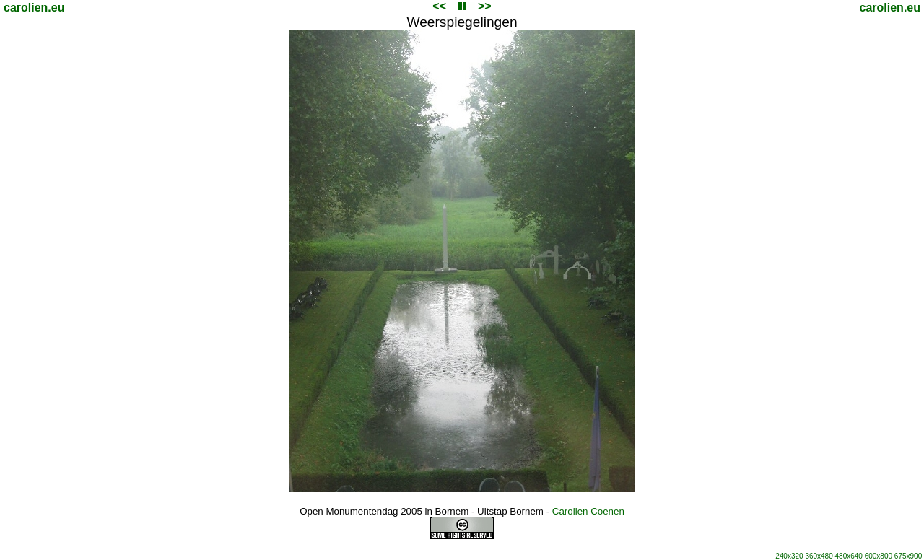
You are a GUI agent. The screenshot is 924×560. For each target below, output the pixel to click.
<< (439, 6)
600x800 (879, 556)
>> (485, 6)
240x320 (789, 556)
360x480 (819, 556)
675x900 (908, 556)
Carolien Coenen (588, 511)
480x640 (849, 556)
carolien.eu (34, 8)
